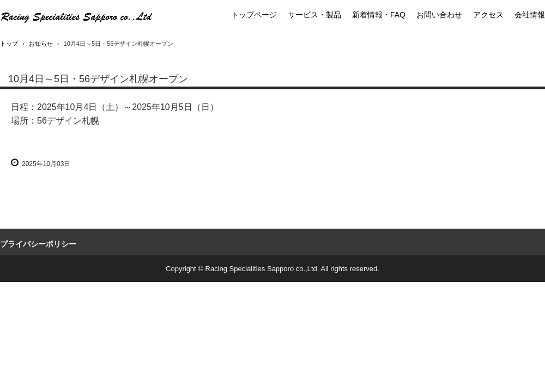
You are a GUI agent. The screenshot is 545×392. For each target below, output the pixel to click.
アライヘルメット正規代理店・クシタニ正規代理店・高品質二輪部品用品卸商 (77, 17)
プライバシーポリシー (38, 244)
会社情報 (530, 15)
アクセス (488, 15)
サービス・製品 (314, 15)
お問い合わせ (439, 15)
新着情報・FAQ (379, 15)
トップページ (254, 15)
